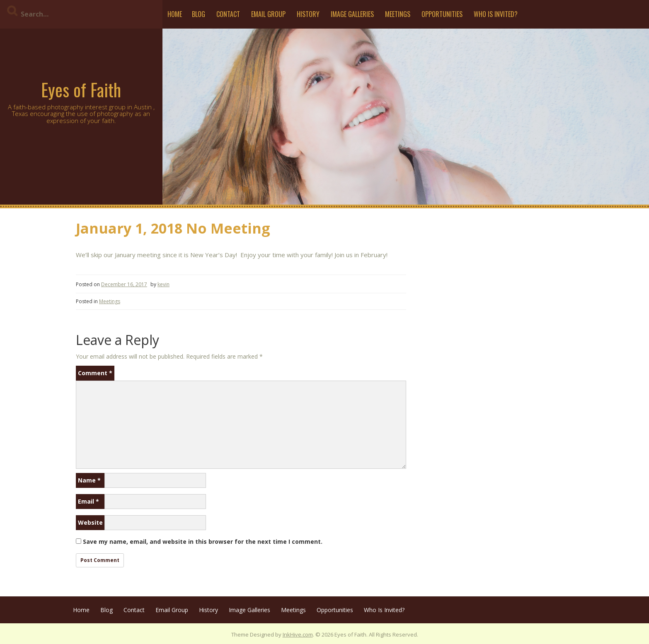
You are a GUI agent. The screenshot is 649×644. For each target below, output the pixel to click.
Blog (199, 14)
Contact (228, 14)
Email (88, 501)
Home (175, 14)
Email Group (268, 14)
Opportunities (442, 14)
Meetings (398, 14)
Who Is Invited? (496, 14)
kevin (163, 284)
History (308, 14)
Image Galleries (352, 14)
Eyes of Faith (81, 89)
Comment (95, 373)
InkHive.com (298, 634)
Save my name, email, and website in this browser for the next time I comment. (203, 541)
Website (90, 522)
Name (89, 480)
